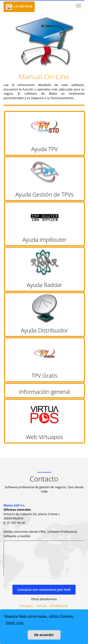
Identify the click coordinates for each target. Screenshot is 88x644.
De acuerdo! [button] (44, 635)
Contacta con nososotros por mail (44, 590)
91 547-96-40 (22, 6)
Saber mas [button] (14, 623)
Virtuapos (26, 606)
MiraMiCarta (59, 606)
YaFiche (42, 606)
